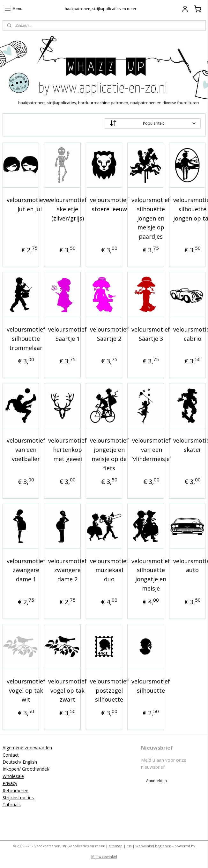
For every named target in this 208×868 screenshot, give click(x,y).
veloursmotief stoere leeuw (109, 204)
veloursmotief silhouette (151, 686)
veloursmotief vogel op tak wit (26, 690)
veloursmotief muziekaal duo (109, 570)
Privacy (10, 783)
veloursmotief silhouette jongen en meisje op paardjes (151, 218)
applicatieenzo (89, 816)
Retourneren (15, 791)
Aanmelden (156, 781)
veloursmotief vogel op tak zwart (67, 690)
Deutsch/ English (20, 762)
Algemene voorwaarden (27, 748)
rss (129, 846)
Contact (11, 755)
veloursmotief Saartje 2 (109, 334)
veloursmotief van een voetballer (26, 450)
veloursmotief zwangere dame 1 (26, 570)
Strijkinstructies (18, 798)
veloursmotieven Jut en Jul (30, 204)
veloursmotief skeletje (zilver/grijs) (67, 209)
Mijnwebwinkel (104, 856)
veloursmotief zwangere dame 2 (67, 570)
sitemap (116, 846)
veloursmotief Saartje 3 (151, 334)
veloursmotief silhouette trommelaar (26, 339)
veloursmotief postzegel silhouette (109, 690)
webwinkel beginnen (153, 846)
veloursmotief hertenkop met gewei (67, 450)
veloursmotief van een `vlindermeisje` (151, 450)
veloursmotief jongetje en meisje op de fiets (109, 454)
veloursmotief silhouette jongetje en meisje (151, 575)
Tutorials (12, 805)
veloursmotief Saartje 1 (67, 334)
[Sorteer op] (152, 123)
